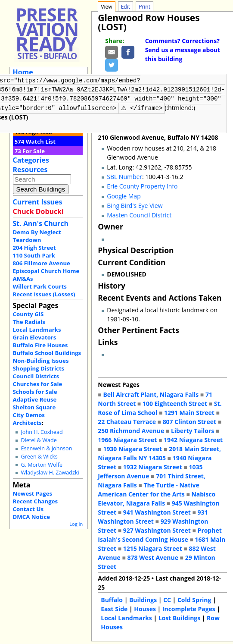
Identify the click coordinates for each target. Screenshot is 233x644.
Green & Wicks (39, 457)
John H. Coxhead (42, 432)
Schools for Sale (35, 392)
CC (167, 599)
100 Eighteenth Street (175, 403)
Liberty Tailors (193, 430)
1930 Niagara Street (132, 448)
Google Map (124, 195)
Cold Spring (194, 599)
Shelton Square (34, 407)
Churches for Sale (38, 384)
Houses (145, 608)
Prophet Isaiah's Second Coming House (160, 534)
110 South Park (34, 255)
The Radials (29, 322)
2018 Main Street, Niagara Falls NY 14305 (159, 452)
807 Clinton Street (190, 421)
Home (23, 72)
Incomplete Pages (189, 608)
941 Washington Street (157, 511)
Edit (126, 7)
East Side (114, 608)
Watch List (41, 141)
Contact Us (28, 509)
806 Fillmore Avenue (42, 263)
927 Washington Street (157, 529)
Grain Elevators (35, 337)
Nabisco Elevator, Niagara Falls (157, 498)
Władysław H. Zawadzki (50, 473)
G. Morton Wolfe (42, 465)
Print (144, 7)
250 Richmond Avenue (131, 430)
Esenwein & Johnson (46, 448)
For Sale (34, 151)
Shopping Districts (39, 368)
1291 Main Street (189, 412)
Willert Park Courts (40, 286)
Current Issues (38, 202)
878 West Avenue (152, 557)
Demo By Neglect (37, 232)
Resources (30, 170)
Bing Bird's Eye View (135, 205)
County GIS (28, 314)
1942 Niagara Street (193, 439)
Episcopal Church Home (46, 271)
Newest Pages (33, 493)
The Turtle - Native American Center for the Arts (149, 489)
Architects (27, 423)
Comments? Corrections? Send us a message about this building (183, 50)
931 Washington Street (153, 516)
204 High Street (34, 248)
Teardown (27, 240)
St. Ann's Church (41, 223)
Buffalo (112, 599)
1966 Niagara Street (127, 439)
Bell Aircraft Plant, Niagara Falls (151, 394)
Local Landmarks (37, 330)
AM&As (23, 279)
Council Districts (36, 376)
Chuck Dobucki (38, 211)
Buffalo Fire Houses (40, 345)
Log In (76, 524)
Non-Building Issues (41, 361)
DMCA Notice (31, 517)
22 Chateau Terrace (127, 421)
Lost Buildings (179, 617)
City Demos (29, 415)
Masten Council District (139, 214)
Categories (31, 160)
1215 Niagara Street (153, 548)
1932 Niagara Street (153, 466)
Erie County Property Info (142, 185)
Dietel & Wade (39, 440)
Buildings (143, 599)
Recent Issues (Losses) (44, 294)
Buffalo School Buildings (47, 353)
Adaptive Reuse (35, 399)
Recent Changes (36, 501)
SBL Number (124, 176)
